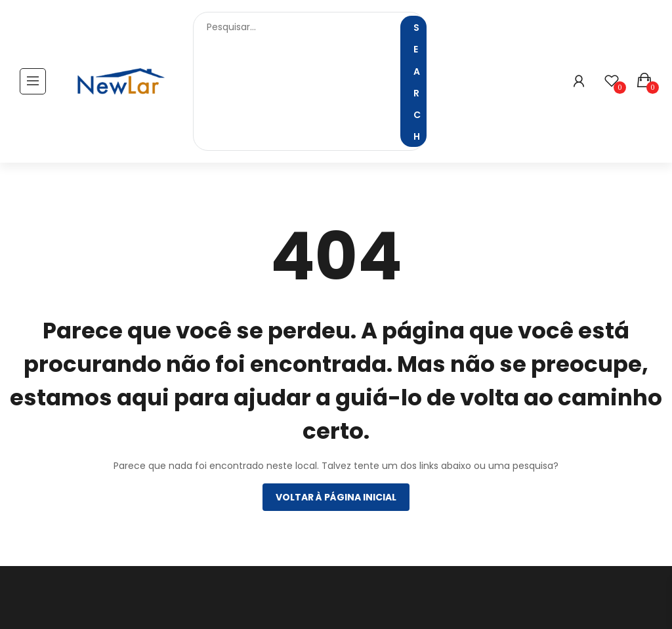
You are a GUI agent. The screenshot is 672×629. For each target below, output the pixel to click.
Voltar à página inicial (336, 497)
